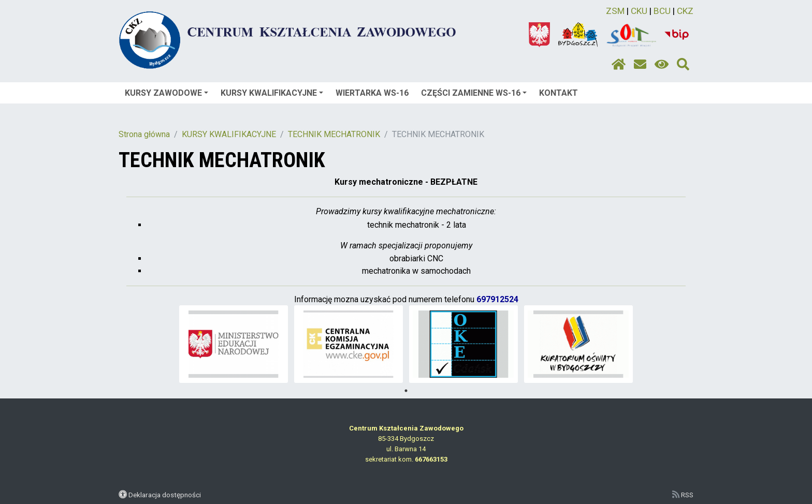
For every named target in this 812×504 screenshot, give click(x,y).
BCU (662, 11)
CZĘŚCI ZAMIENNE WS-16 (474, 93)
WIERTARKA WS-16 (372, 93)
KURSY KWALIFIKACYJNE (272, 93)
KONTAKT (559, 93)
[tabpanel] (234, 344)
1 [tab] (406, 391)
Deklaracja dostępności (165, 495)
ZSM (615, 11)
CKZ (685, 11)
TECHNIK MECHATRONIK (334, 134)
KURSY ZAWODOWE (166, 93)
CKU (639, 11)
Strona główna (144, 134)
